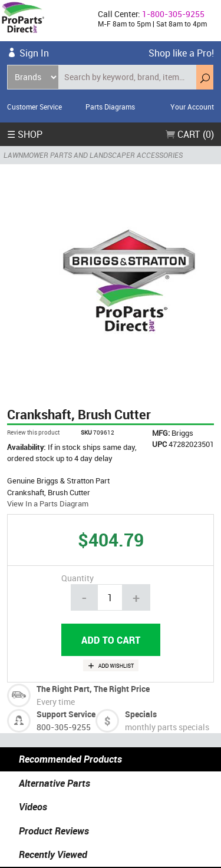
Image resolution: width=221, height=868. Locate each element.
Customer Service (34, 107)
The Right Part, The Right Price (93, 689)
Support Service (66, 714)
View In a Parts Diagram (48, 503)
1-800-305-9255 (173, 14)
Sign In (34, 53)
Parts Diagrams (110, 107)
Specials (141, 714)
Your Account (192, 107)
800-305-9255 (64, 727)
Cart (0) (190, 134)
